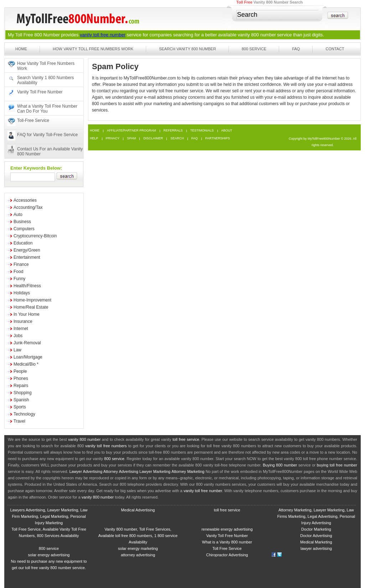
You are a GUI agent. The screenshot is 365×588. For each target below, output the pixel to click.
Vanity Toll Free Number (40, 92)
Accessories (25, 200)
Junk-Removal (27, 343)
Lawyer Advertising (86, 471)
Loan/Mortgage (28, 357)
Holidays (22, 293)
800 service (114, 459)
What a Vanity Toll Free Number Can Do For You (47, 109)
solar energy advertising (49, 555)
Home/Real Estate (31, 307)
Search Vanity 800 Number (187, 49)
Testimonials (202, 131)
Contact (335, 49)
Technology (24, 414)
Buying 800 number (280, 465)
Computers (24, 229)
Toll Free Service (227, 548)
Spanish (21, 400)
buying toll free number (337, 465)
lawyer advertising (316, 548)
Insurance (23, 321)
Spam (131, 138)
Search (177, 138)
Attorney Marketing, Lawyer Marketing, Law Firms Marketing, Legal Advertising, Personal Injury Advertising (316, 516)
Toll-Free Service (33, 120)
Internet (21, 329)
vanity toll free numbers (106, 446)
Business (22, 222)
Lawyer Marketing (155, 471)
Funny (19, 279)
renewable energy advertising (227, 529)
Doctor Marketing (316, 529)
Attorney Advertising (121, 471)
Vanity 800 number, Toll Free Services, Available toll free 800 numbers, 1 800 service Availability (138, 536)
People (20, 371)
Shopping (23, 393)
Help (94, 138)
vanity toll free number (103, 35)
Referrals (173, 131)
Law (17, 350)
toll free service (186, 439)
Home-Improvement (32, 300)
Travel (19, 421)
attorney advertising (138, 555)
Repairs (21, 386)
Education (23, 243)
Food (18, 272)
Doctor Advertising (316, 536)
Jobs (18, 336)
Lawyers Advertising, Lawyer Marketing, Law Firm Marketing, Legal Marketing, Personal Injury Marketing (49, 516)
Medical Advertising (138, 510)
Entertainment (27, 257)
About (227, 131)
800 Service (254, 49)
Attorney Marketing (188, 471)
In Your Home (27, 314)
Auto (18, 215)
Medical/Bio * (26, 364)
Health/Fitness (27, 286)
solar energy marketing (138, 548)
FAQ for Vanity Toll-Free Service (47, 135)
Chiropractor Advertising (227, 555)
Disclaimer (153, 138)
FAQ (296, 49)
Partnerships (218, 138)
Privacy (113, 138)
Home (21, 49)
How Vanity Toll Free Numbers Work (93, 49)
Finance (21, 264)
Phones (21, 378)
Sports (20, 407)
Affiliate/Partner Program (132, 131)
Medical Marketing (316, 542)
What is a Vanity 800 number (227, 542)
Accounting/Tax (28, 207)
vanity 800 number (257, 35)
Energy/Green (27, 250)
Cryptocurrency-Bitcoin (35, 236)
